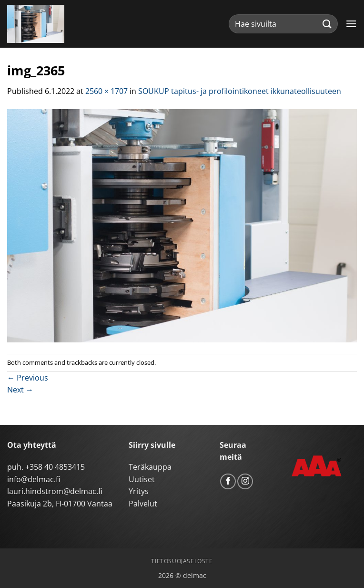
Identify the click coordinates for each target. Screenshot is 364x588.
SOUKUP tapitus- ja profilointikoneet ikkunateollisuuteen (240, 91)
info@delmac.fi (34, 479)
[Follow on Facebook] (228, 481)
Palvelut (143, 504)
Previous (28, 378)
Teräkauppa (150, 467)
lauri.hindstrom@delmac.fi (55, 491)
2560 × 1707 (106, 91)
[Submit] (327, 24)
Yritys (139, 491)
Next (20, 390)
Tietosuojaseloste (182, 561)
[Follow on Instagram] (245, 481)
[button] (351, 24)
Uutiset (142, 479)
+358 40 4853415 (55, 467)
